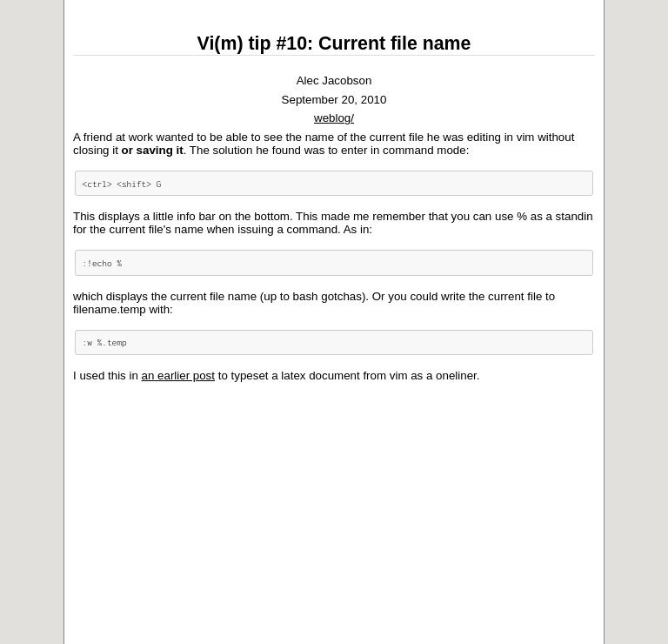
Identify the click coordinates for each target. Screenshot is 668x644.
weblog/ (334, 118)
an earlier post (178, 376)
